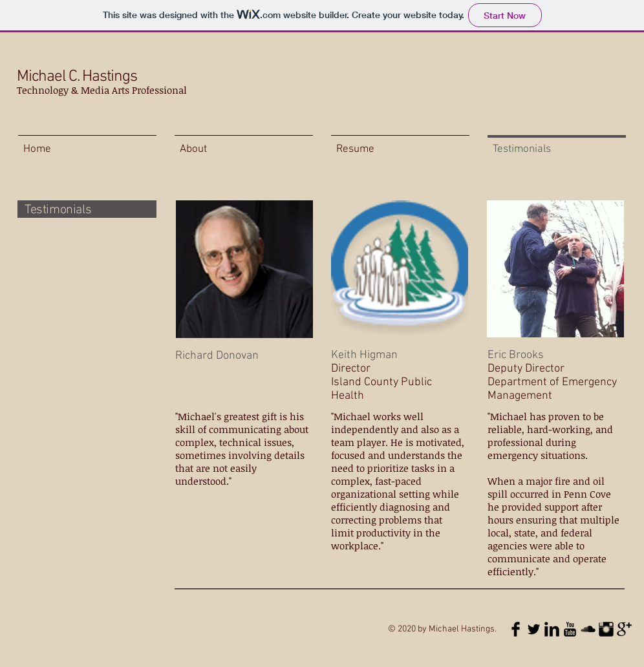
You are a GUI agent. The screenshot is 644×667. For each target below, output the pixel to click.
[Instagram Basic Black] (606, 629)
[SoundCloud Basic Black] (588, 629)
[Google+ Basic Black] (624, 629)
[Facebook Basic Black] (516, 629)
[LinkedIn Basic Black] (552, 629)
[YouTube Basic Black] (570, 629)
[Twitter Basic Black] (534, 629)
